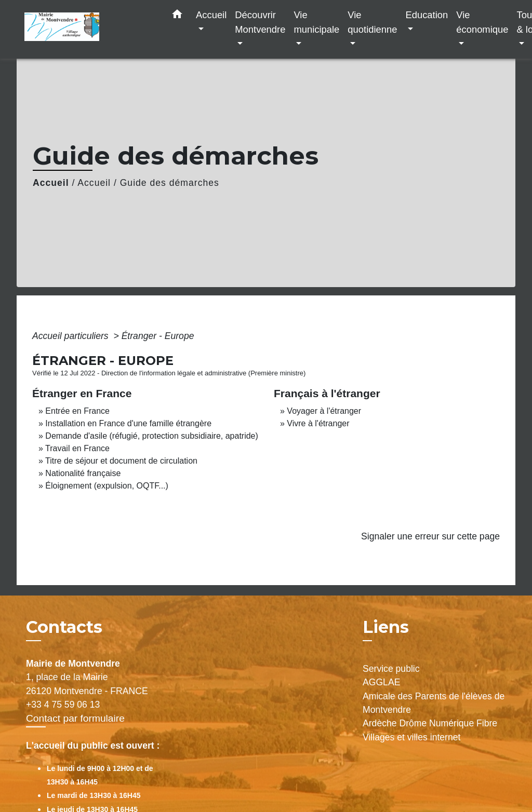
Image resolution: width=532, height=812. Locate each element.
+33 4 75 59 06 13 (63, 705)
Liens (386, 627)
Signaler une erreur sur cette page (430, 536)
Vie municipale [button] (316, 22)
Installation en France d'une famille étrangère (128, 423)
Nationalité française (83, 473)
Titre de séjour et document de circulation (121, 461)
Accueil (51, 183)
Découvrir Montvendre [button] (260, 22)
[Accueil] (89, 29)
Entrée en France (77, 411)
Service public (391, 669)
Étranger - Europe (158, 336)
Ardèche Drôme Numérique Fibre (430, 723)
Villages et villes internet (411, 737)
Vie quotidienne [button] (372, 22)
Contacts (64, 627)
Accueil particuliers (72, 336)
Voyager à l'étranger (324, 411)
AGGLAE (381, 682)
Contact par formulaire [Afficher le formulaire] (75, 718)
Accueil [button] (211, 15)
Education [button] (427, 15)
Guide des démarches (170, 183)
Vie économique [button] (482, 22)
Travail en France (77, 448)
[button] (177, 16)
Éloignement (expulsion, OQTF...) (107, 486)
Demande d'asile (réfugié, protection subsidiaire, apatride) (152, 436)
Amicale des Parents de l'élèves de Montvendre (434, 703)
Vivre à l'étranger (318, 423)
